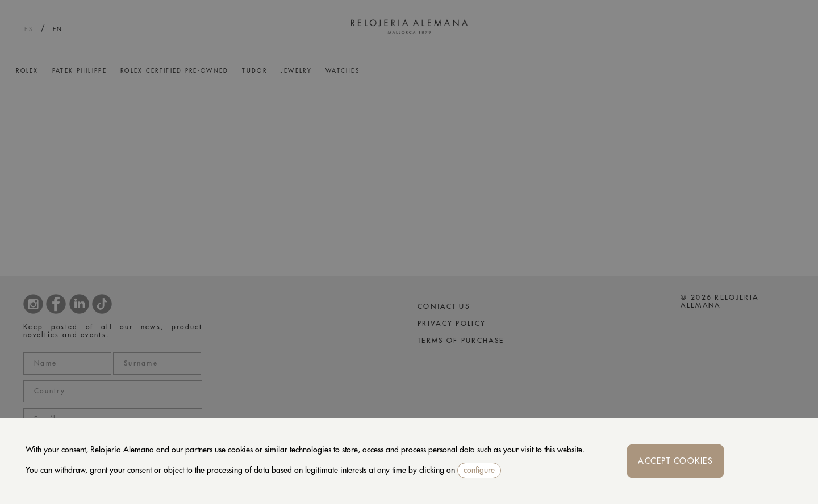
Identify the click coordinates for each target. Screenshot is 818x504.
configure (479, 470)
